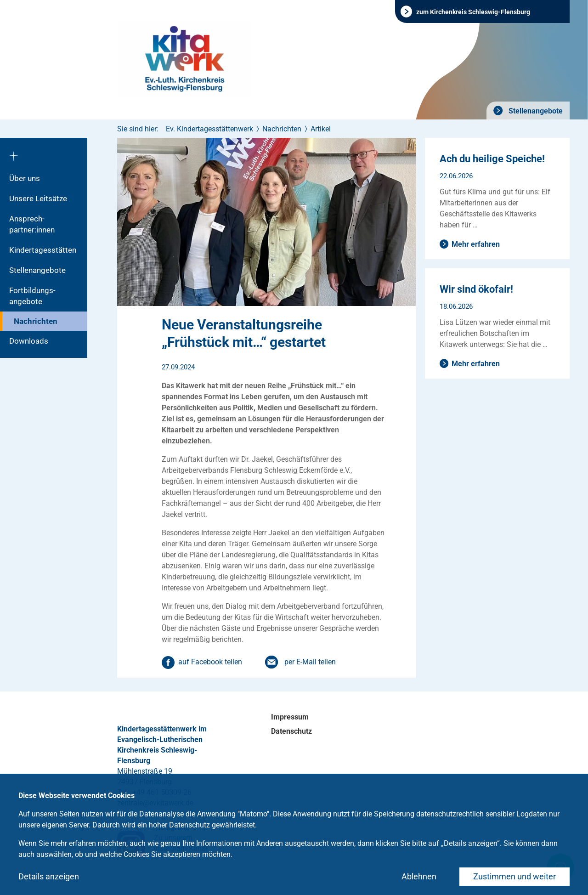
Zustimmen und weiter (514, 876)
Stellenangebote (535, 111)
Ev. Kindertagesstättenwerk (209, 129)
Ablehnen (419, 876)
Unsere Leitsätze (38, 198)
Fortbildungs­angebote (32, 296)
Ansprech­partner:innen (32, 224)
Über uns (25, 178)
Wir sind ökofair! (476, 289)
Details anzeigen (49, 876)
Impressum (290, 717)
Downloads (29, 341)
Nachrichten (36, 321)
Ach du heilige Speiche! (492, 159)
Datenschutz (291, 731)
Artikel (321, 129)
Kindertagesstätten (43, 250)
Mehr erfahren (476, 244)
